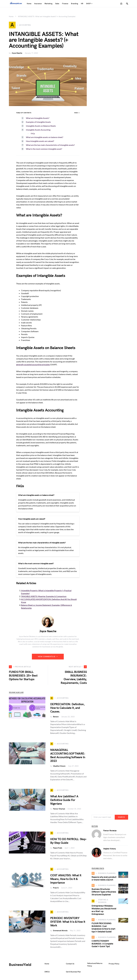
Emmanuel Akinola (60, 932)
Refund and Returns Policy (95, 966)
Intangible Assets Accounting (38, 131)
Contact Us (70, 965)
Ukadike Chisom (59, 767)
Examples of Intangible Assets (38, 123)
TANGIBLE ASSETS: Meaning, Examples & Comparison (44, 597)
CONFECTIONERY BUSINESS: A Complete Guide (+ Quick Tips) (102, 945)
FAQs (33, 135)
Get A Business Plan (73, 973)
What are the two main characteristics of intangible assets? (50, 146)
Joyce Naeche (17, 54)
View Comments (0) (47, 658)
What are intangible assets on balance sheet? (45, 138)
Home (11, 17)
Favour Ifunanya (110, 832)
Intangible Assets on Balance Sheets (41, 127)
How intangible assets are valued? (40, 142)
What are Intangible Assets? (38, 119)
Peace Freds (58, 849)
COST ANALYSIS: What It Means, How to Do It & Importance (66, 880)
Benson (56, 718)
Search (121, 818)
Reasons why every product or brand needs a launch (104, 880)
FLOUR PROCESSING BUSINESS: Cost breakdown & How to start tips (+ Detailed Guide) (103, 929)
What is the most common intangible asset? (44, 150)
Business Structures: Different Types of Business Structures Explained (104, 893)
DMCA (47, 973)
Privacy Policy (114, 965)
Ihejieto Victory (110, 850)
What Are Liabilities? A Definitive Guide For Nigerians (64, 801)
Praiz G (56, 889)
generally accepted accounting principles (33, 366)
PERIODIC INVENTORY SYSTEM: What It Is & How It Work (68, 923)
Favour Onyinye (59, 810)
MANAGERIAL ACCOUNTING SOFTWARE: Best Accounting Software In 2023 (68, 757)
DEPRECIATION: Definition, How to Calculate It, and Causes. (67, 709)
